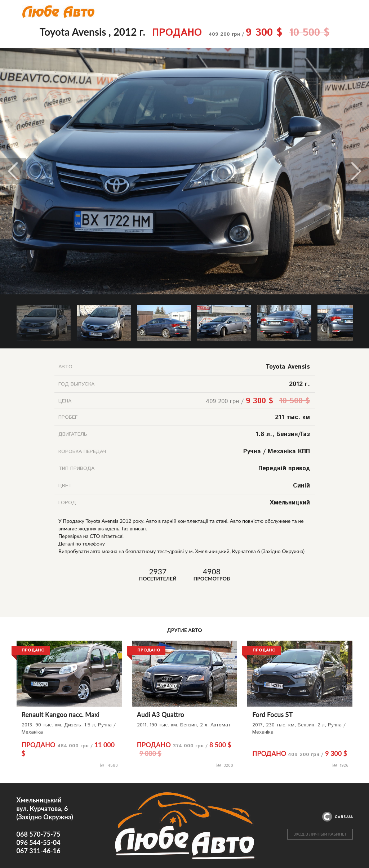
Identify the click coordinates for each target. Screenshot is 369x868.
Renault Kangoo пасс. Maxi (61, 715)
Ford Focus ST (272, 715)
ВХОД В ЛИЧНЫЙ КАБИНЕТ (320, 834)
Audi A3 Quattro (161, 715)
